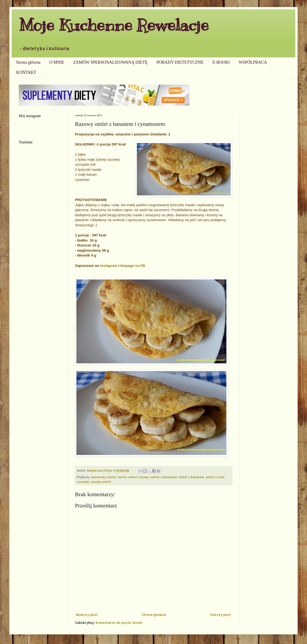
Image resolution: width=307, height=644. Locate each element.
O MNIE (57, 62)
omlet (122, 477)
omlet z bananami (164, 477)
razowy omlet (101, 482)
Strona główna (28, 62)
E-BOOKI (221, 62)
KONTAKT (26, 72)
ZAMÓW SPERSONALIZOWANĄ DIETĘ (110, 62)
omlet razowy (139, 477)
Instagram (109, 266)
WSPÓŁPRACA (253, 62)
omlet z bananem (191, 477)
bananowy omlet (104, 477)
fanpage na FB (133, 266)
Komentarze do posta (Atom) (119, 623)
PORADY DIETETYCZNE (180, 62)
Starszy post (220, 615)
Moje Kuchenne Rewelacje (114, 25)
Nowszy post (87, 615)
